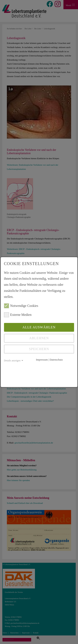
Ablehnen (39, 338)
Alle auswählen (39, 327)
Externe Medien (18, 315)
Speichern (39, 349)
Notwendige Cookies (21, 306)
